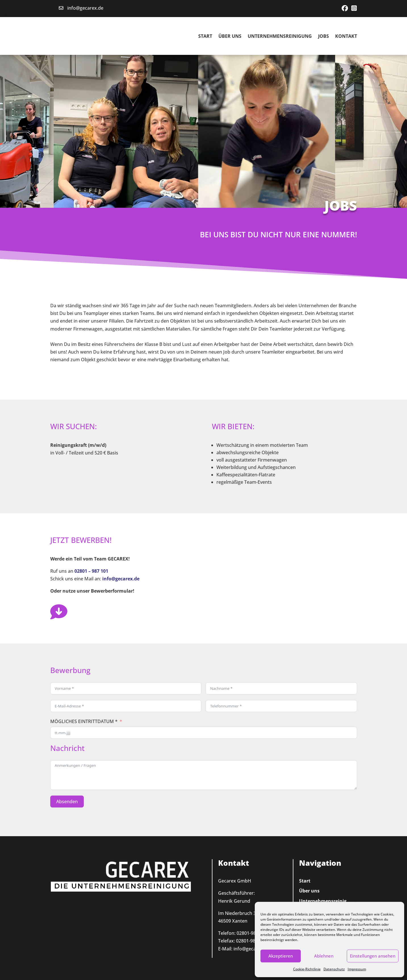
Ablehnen (324, 956)
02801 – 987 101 (91, 570)
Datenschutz (334, 969)
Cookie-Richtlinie (307, 969)
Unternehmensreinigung (280, 36)
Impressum (357, 969)
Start (205, 36)
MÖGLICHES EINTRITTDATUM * (84, 721)
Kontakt (346, 36)
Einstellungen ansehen (373, 956)
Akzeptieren (281, 956)
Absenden (67, 801)
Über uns (230, 36)
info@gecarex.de (85, 8)
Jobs (323, 36)
